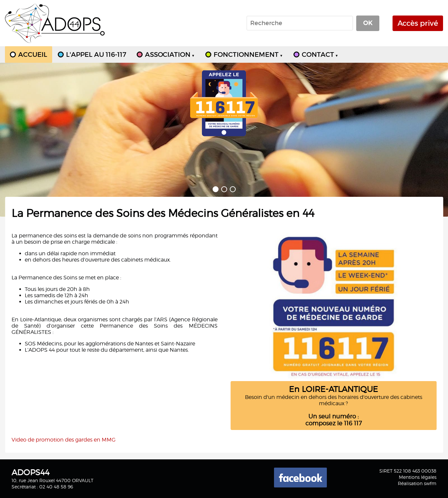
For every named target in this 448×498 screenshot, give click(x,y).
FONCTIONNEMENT (248, 54)
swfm (430, 483)
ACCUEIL (33, 54)
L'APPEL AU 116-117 (96, 54)
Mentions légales (418, 477)
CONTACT (320, 54)
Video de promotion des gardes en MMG (64, 440)
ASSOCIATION (170, 54)
